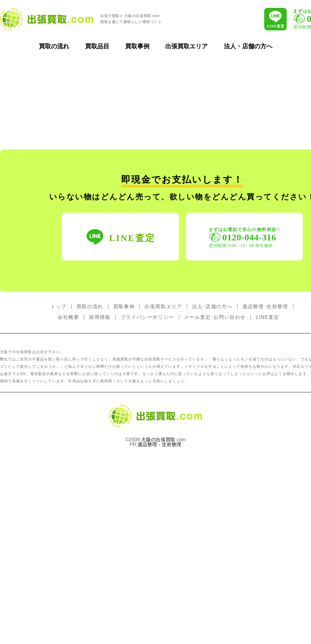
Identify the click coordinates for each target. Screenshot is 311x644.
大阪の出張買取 (158, 440)
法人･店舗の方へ (212, 307)
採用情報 (100, 317)
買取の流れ (54, 46)
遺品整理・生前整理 (159, 444)
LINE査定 (267, 317)
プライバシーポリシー (147, 317)
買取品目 (97, 46)
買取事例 (137, 46)
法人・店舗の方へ (248, 46)
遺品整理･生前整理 (265, 307)
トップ (58, 307)
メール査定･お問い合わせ (215, 317)
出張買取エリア (186, 46)
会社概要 (68, 317)
